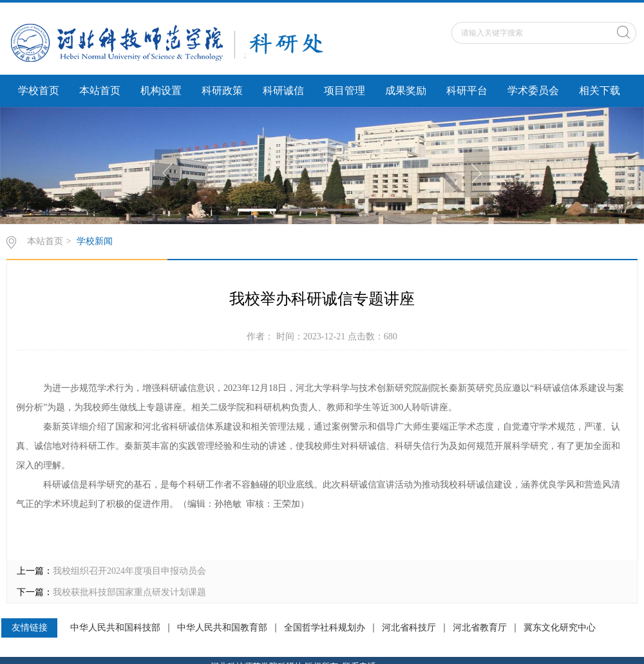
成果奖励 (406, 90)
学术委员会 (533, 90)
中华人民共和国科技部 (115, 628)
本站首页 (100, 90)
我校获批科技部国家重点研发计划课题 (129, 592)
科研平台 (467, 90)
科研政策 (222, 90)
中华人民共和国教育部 (222, 628)
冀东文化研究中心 (560, 628)
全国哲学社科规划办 (325, 628)
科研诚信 (283, 90)
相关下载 (600, 90)
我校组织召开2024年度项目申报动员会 (129, 571)
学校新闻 (95, 241)
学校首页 (39, 90)
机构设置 (161, 90)
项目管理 (345, 90)
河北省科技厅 (409, 628)
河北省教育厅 (480, 628)
